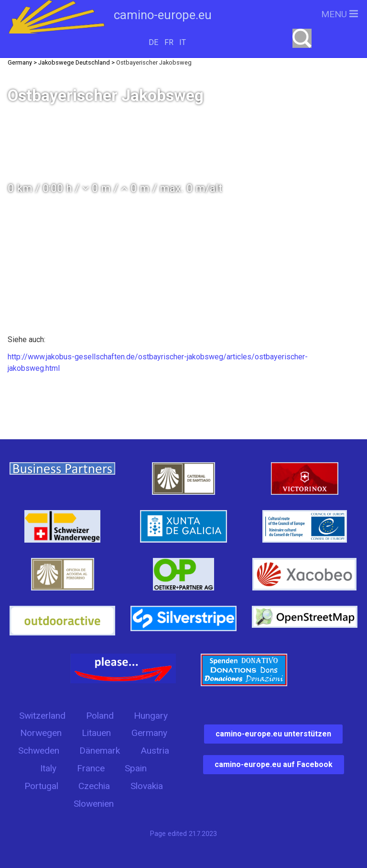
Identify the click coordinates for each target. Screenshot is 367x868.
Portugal (41, 786)
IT (183, 42)
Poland (100, 716)
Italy (48, 768)
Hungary (151, 716)
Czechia (94, 786)
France (91, 768)
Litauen (96, 733)
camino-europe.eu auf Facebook (274, 764)
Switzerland (42, 716)
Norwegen (41, 733)
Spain (136, 768)
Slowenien (94, 804)
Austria (155, 751)
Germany (149, 733)
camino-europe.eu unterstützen (273, 734)
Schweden (39, 751)
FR (169, 42)
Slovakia (147, 786)
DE (153, 42)
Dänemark (100, 751)
